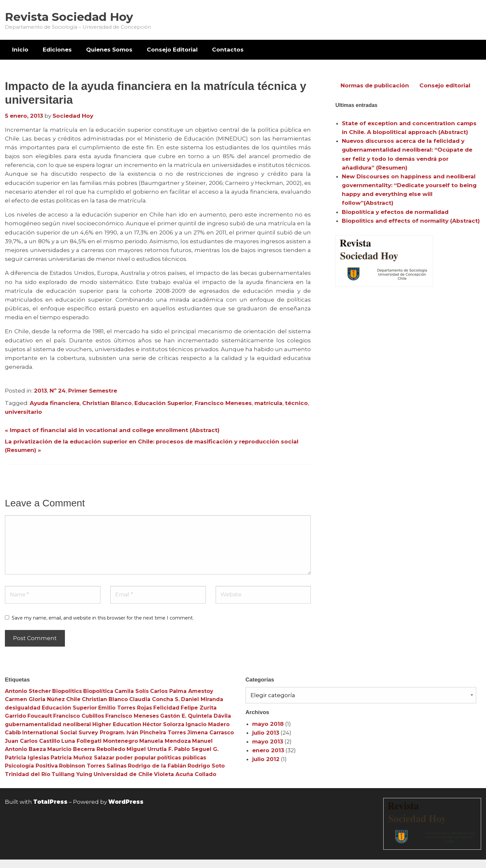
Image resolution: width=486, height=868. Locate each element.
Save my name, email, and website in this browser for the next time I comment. (103, 618)
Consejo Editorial (172, 50)
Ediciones (57, 50)
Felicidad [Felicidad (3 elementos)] (166, 708)
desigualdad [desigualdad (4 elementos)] (23, 708)
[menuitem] (20, 50)
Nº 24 (58, 391)
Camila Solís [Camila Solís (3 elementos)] (132, 691)
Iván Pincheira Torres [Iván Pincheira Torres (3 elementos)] (156, 733)
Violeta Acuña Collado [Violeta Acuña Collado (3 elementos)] (185, 774)
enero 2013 (268, 750)
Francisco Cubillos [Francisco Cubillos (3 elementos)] (79, 716)
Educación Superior (163, 403)
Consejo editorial (445, 85)
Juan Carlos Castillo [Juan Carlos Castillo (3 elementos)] (32, 741)
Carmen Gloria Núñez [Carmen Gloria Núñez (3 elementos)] (35, 699)
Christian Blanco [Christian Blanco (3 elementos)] (105, 699)
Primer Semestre (93, 391)
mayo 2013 (268, 741)
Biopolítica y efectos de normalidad (395, 212)
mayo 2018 (268, 724)
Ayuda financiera (55, 403)
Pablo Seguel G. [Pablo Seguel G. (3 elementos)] (196, 749)
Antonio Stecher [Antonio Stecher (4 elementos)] (28, 691)
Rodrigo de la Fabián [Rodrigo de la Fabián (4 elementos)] (157, 766)
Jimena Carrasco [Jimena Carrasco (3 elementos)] (211, 733)
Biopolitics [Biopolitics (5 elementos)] (67, 691)
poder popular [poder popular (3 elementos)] (136, 758)
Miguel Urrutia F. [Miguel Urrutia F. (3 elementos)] (150, 749)
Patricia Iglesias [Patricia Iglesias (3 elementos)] (27, 758)
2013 (40, 391)
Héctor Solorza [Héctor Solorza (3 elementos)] (163, 724)
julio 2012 (266, 759)
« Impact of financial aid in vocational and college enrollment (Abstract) (112, 430)
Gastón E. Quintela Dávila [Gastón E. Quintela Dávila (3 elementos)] (196, 716)
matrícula (268, 403)
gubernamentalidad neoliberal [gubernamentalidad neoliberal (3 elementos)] (48, 724)
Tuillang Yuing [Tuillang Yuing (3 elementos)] (72, 774)
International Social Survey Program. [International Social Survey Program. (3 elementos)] (74, 733)
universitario (23, 412)
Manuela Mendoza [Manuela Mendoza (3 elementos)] (165, 741)
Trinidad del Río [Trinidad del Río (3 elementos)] (28, 774)
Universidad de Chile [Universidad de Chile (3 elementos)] (123, 774)
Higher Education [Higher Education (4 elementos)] (117, 724)
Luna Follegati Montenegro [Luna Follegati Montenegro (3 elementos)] (100, 741)
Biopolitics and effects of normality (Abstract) (411, 221)
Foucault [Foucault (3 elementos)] (40, 716)
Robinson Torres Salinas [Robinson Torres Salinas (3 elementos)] (93, 766)
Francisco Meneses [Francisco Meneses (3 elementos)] (132, 716)
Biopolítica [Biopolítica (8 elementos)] (98, 691)
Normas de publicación (375, 85)
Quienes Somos (109, 50)
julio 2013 (266, 733)
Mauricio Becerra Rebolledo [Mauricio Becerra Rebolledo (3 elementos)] (86, 749)
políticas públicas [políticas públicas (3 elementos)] (182, 758)
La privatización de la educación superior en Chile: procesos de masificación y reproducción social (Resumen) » (152, 446)
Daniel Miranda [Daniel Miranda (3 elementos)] (202, 699)
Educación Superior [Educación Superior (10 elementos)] (69, 708)
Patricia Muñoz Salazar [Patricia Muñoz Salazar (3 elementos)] (83, 758)
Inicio (20, 50)
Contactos (228, 50)
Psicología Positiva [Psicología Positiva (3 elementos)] (31, 766)
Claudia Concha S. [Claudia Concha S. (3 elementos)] (154, 699)
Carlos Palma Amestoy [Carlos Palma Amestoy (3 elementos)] (182, 691)
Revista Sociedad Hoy (69, 17)
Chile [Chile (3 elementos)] (73, 699)
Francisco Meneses (223, 403)
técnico (296, 403)
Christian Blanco (107, 403)
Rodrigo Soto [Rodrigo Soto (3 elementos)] (206, 766)
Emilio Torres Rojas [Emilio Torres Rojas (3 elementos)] (125, 708)
